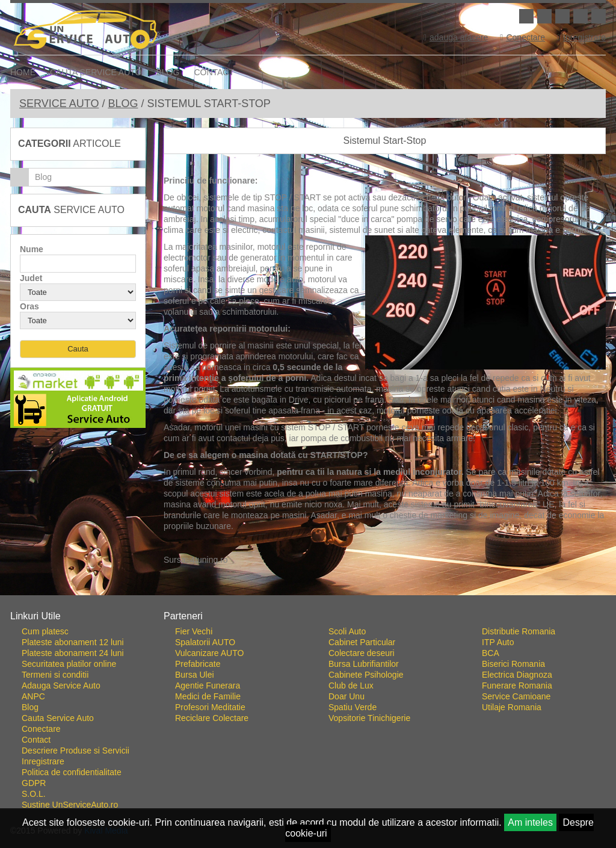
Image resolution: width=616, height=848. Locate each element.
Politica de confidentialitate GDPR (72, 778)
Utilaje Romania (512, 707)
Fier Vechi (194, 631)
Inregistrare (581, 37)
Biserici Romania (513, 664)
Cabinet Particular (362, 642)
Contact (214, 72)
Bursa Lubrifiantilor (364, 664)
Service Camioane (516, 696)
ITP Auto (498, 642)
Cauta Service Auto (96, 72)
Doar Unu (346, 696)
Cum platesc (45, 631)
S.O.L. (34, 794)
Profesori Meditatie (210, 707)
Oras (29, 306)
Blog (168, 72)
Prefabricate (198, 664)
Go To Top (308, 590)
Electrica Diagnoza (517, 675)
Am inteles (530, 822)
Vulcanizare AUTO (209, 653)
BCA (491, 653)
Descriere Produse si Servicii (75, 751)
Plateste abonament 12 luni (73, 642)
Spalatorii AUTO (205, 642)
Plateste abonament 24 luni (73, 653)
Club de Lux (351, 686)
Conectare (522, 37)
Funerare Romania (517, 686)
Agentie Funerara (208, 686)
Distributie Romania (519, 631)
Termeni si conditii (55, 675)
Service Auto (59, 104)
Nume (32, 249)
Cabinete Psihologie (366, 675)
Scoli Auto (347, 631)
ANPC (33, 696)
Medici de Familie (208, 696)
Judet (31, 278)
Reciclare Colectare (212, 718)
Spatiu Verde (353, 707)
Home (23, 72)
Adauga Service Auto (61, 686)
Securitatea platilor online (69, 664)
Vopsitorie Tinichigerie (369, 718)
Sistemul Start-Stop (385, 141)
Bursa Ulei (195, 675)
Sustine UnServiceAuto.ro (70, 805)
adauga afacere (456, 37)
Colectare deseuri (362, 653)
